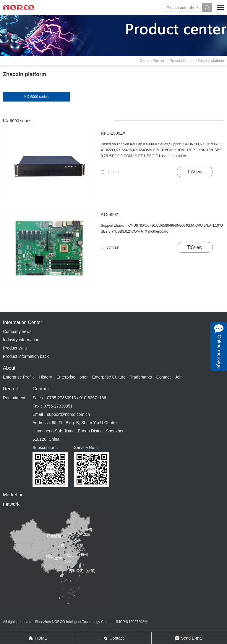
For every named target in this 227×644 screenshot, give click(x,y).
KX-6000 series (36, 97)
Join (179, 377)
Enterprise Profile (19, 377)
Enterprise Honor (72, 377)
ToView (195, 172)
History (46, 377)
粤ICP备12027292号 (132, 622)
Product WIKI (15, 348)
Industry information (21, 340)
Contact (163, 377)
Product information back (26, 356)
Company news (17, 331)
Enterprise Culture (109, 377)
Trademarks (141, 377)
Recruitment (14, 398)
